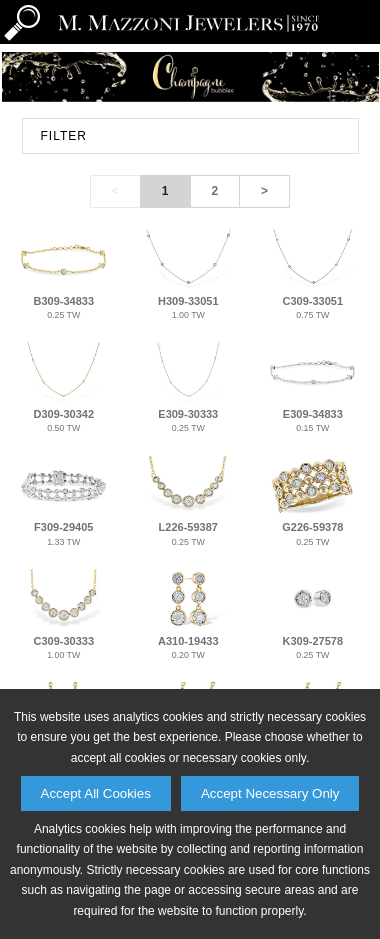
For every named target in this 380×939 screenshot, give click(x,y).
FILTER (64, 136)
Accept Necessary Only (270, 793)
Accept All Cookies (96, 793)
